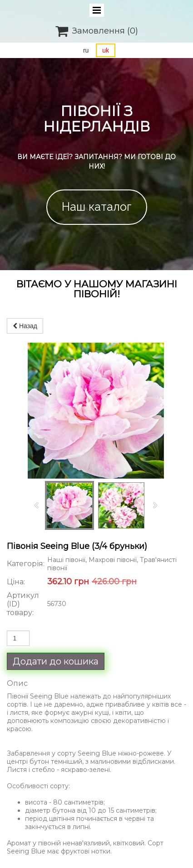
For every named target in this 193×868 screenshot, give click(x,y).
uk (106, 50)
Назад (25, 326)
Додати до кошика (56, 661)
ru (86, 50)
